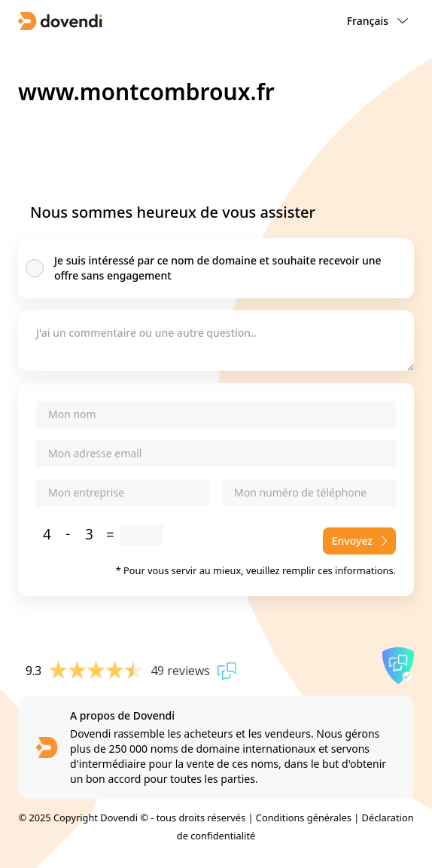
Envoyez (359, 541)
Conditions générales (304, 818)
